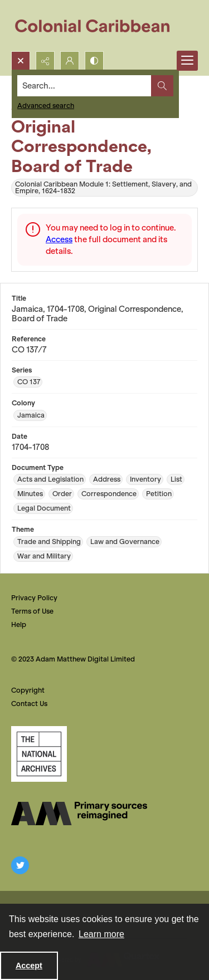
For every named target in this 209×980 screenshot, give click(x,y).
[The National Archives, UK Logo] (39, 754)
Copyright (28, 690)
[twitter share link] (20, 865)
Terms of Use (32, 611)
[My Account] (70, 61)
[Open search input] (21, 61)
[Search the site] (84, 86)
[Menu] (187, 61)
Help (19, 624)
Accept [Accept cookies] (29, 966)
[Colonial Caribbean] (100, 26)
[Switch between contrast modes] (94, 61)
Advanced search (46, 106)
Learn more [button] (101, 934)
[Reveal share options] (45, 61)
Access (59, 239)
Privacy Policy (34, 598)
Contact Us (29, 704)
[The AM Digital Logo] (79, 814)
